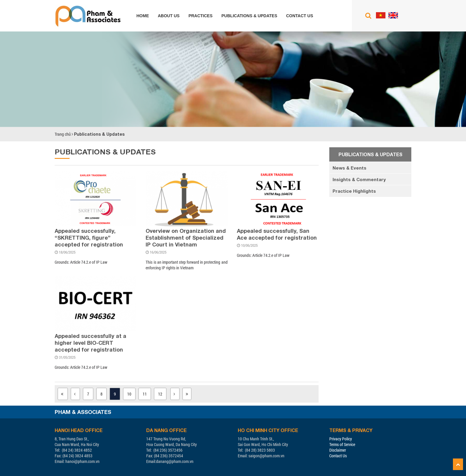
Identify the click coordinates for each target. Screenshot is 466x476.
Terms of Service (342, 444)
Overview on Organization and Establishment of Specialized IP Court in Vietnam (186, 238)
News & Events (349, 168)
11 (145, 394)
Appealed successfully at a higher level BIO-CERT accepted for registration (90, 343)
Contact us (300, 16)
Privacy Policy (341, 439)
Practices (200, 16)
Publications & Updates (249, 16)
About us (169, 16)
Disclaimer (338, 450)
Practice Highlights (354, 191)
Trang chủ (63, 134)
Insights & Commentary (359, 179)
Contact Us (338, 456)
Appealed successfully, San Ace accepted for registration (277, 234)
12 (160, 394)
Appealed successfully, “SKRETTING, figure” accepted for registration (89, 238)
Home (143, 16)
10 (129, 394)
